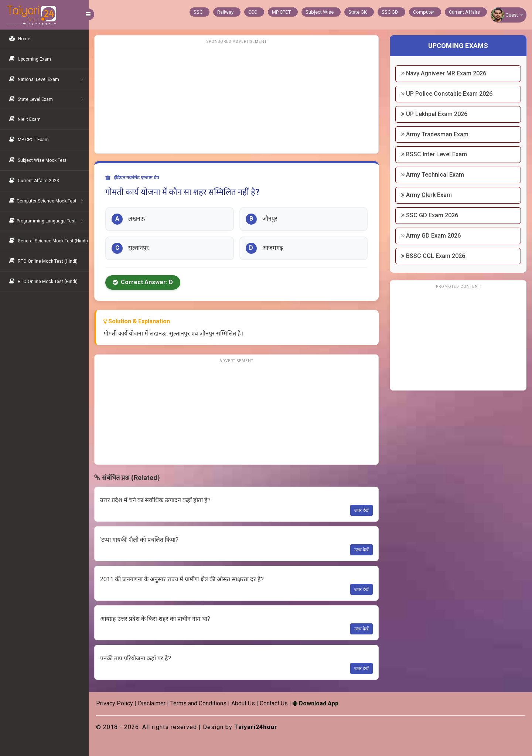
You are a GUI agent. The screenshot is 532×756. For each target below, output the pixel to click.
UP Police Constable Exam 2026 (447, 94)
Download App (316, 703)
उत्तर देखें (362, 510)
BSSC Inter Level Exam (434, 154)
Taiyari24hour (256, 727)
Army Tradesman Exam (435, 134)
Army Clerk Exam (427, 195)
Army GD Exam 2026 (431, 236)
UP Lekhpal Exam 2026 (434, 114)
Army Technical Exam (433, 175)
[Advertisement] (236, 98)
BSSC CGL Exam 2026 (433, 256)
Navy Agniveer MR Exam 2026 (444, 73)
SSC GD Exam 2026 (430, 215)
